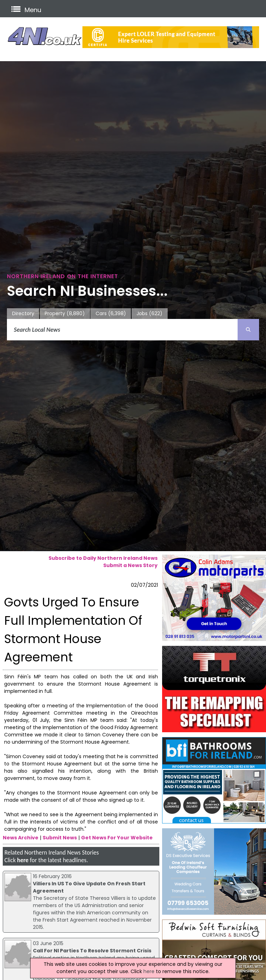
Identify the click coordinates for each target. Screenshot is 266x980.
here (23, 860)
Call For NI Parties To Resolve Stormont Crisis (92, 951)
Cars (111, 314)
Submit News (60, 838)
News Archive (21, 838)
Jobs (149, 314)
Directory (23, 313)
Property (65, 314)
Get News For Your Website (117, 838)
